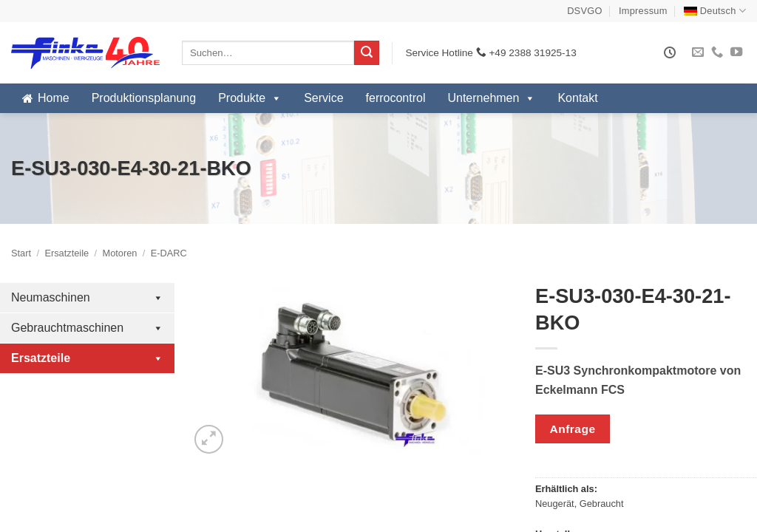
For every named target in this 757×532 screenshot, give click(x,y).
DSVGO (585, 11)
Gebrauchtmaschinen (87, 328)
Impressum (643, 11)
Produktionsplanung (144, 98)
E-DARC (169, 253)
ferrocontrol (396, 98)
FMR (26, 489)
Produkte (250, 98)
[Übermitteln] (367, 53)
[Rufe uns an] (717, 52)
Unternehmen (491, 98)
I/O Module (87, 438)
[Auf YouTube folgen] (736, 52)
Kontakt (577, 98)
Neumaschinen (87, 298)
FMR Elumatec (49, 515)
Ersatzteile (67, 253)
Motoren (119, 253)
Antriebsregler (87, 412)
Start (21, 253)
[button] (209, 439)
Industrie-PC (87, 386)
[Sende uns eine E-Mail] (698, 52)
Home (54, 98)
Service (323, 98)
